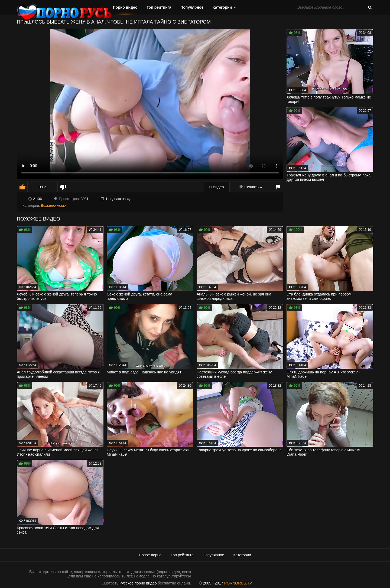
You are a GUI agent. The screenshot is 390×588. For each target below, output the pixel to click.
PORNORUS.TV (238, 583)
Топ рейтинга (159, 7)
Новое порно (150, 555)
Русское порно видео (138, 583)
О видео (217, 187)
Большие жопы (53, 206)
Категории (222, 7)
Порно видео (125, 7)
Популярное (192, 7)
